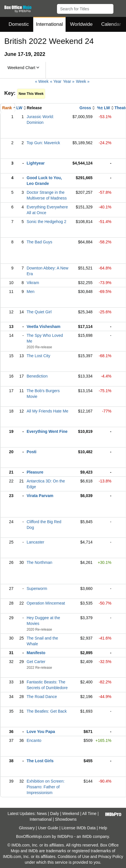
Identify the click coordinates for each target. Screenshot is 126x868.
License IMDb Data (79, 828)
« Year (56, 81)
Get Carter (36, 662)
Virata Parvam (40, 496)
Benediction (37, 376)
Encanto (34, 740)
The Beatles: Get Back (47, 711)
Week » (83, 81)
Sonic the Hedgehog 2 (47, 222)
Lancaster (35, 542)
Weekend (71, 814)
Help (103, 828)
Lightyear (36, 163)
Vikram (33, 283)
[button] (119, 8)
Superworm (37, 589)
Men (30, 292)
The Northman (39, 562)
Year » (69, 81)
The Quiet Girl (39, 312)
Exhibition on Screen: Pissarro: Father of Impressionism (46, 787)
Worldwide (81, 24)
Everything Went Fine (47, 431)
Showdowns (66, 819)
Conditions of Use (73, 857)
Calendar (111, 24)
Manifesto (36, 653)
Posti (31, 452)
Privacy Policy (111, 857)
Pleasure (35, 472)
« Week (42, 81)
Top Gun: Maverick (43, 143)
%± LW (104, 108)
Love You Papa (41, 732)
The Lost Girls (40, 761)
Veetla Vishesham (44, 327)
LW (19, 108)
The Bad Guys (40, 242)
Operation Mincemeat (46, 603)
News (42, 814)
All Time (89, 814)
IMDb (87, 836)
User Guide (48, 828)
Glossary (27, 828)
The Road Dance (42, 697)
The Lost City (38, 356)
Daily (55, 814)
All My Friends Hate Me (47, 411)
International (50, 24)
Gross (85, 108)
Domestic (19, 24)
